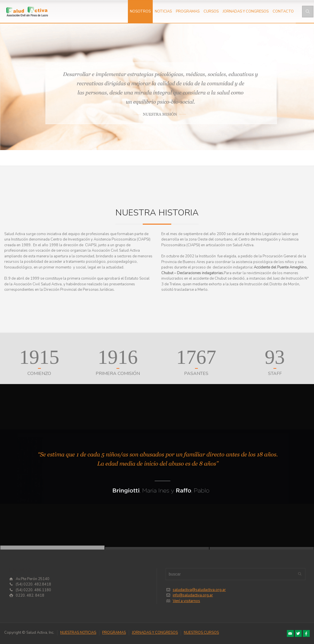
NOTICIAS (163, 11)
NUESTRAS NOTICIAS (78, 633)
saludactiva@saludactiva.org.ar (199, 590)
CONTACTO (283, 11)
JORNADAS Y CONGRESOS (246, 11)
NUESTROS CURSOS (201, 633)
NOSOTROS (140, 11)
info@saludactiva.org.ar (193, 595)
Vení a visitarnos (186, 601)
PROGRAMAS (188, 11)
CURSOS (211, 11)
